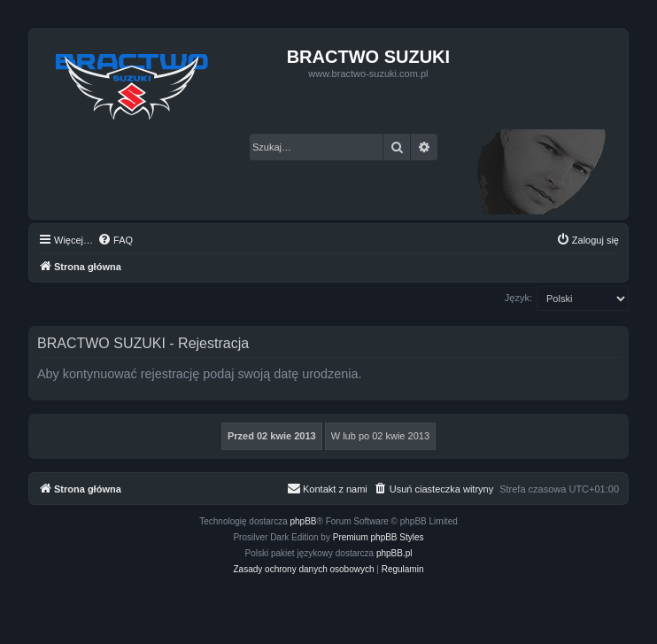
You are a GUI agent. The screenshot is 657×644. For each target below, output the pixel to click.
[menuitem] (115, 240)
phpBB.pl (394, 553)
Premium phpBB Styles (379, 537)
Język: (518, 298)
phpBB (304, 521)
